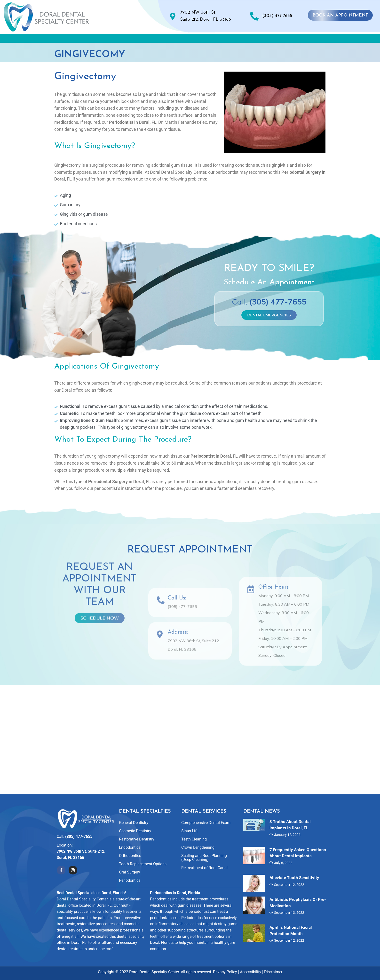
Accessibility (251, 972)
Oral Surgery (130, 872)
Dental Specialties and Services (144, 39)
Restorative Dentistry (137, 839)
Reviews (243, 39)
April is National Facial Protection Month (291, 931)
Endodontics (130, 848)
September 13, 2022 (289, 913)
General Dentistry (134, 823)
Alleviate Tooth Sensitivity (294, 878)
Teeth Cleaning (194, 839)
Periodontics (130, 881)
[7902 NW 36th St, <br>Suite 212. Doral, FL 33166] (173, 16)
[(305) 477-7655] (254, 16)
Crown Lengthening (198, 848)
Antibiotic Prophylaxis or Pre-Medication (298, 903)
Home (53, 39)
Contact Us (321, 39)
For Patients (281, 39)
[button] (84, 40)
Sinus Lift (190, 831)
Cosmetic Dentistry (135, 831)
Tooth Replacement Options (143, 864)
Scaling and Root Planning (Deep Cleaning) (204, 858)
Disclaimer (273, 972)
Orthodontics (130, 856)
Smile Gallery (207, 39)
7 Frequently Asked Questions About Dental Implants (298, 853)
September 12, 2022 (289, 885)
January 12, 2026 (287, 835)
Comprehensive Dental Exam (206, 823)
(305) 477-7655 (277, 16)
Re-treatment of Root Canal (204, 868)
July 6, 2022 (283, 863)
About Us (84, 39)
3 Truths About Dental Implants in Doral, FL (290, 825)
